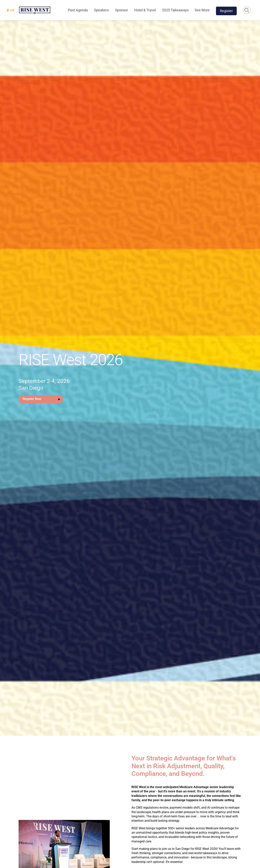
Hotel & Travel (145, 10)
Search (247, 10)
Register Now (32, 399)
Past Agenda (78, 10)
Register (226, 11)
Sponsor (121, 10)
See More (202, 10)
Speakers (101, 10)
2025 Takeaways (175, 10)
